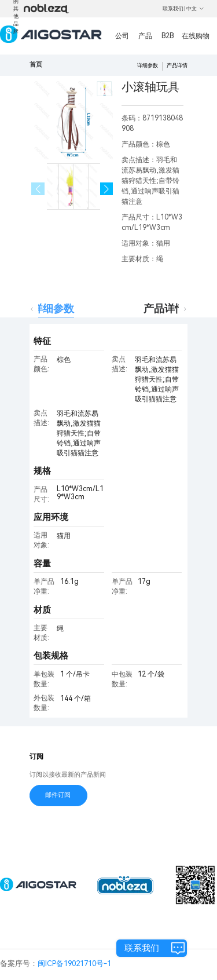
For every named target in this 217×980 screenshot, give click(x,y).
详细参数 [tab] (53, 308)
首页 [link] (36, 65)
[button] (107, 189)
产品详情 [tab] (164, 308)
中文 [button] (195, 9)
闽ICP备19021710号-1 (74, 963)
